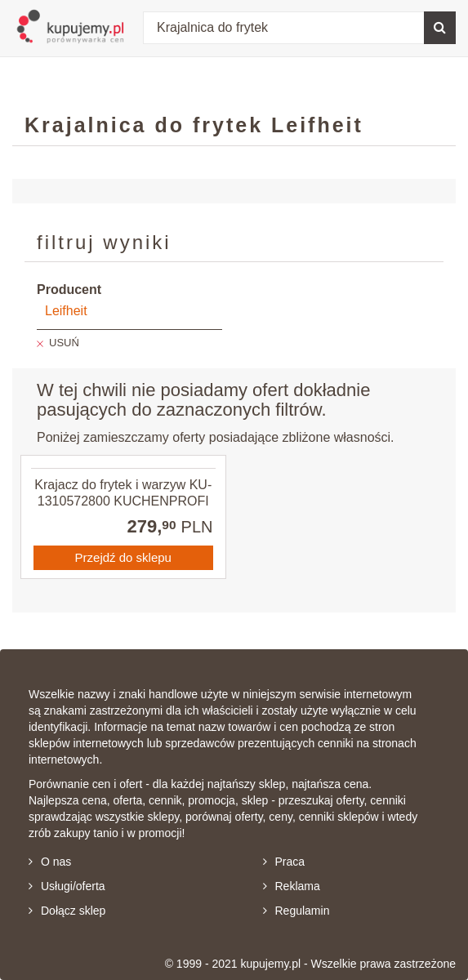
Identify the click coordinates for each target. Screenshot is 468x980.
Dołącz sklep (67, 911)
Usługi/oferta (67, 886)
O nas (50, 862)
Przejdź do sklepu (123, 557)
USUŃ (64, 343)
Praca (284, 862)
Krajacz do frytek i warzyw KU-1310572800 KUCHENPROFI (123, 492)
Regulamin (296, 911)
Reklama (292, 886)
